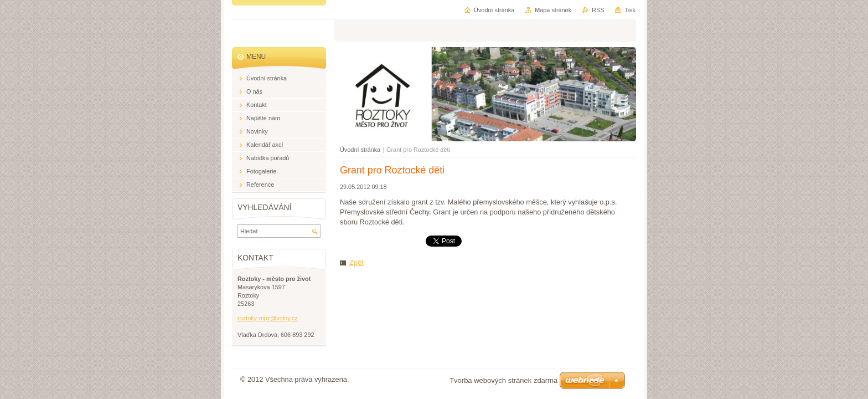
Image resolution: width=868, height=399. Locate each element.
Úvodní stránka (360, 150)
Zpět (356, 262)
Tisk (630, 10)
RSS (598, 10)
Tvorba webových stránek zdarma (503, 380)
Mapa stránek (553, 10)
